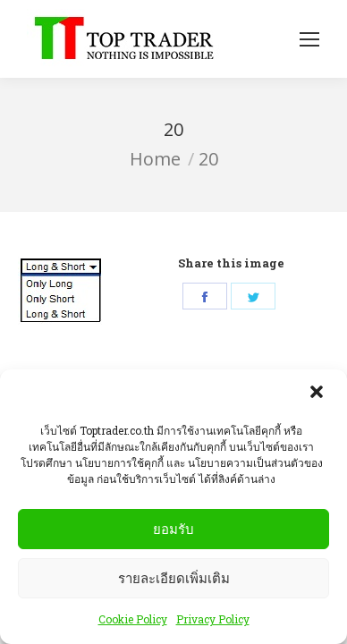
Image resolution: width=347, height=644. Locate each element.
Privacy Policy (213, 623)
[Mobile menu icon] (309, 39)
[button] (318, 397)
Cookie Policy (133, 623)
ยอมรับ (173, 532)
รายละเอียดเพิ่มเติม (174, 581)
